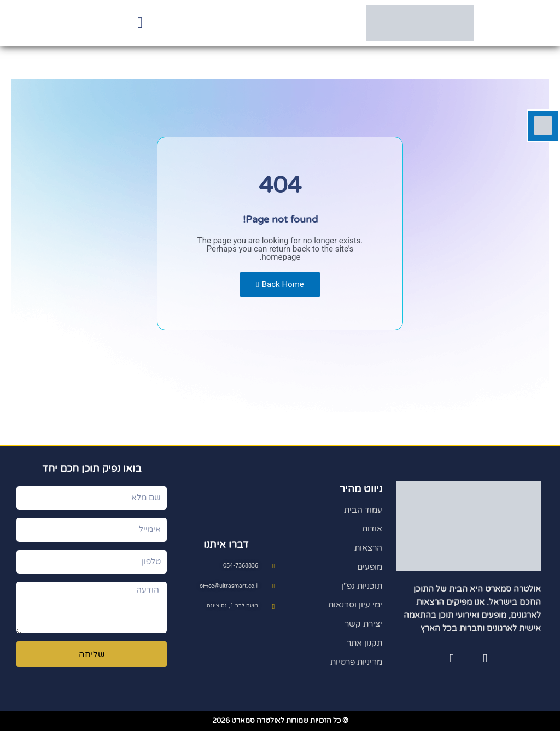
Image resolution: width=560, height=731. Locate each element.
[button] (140, 24)
